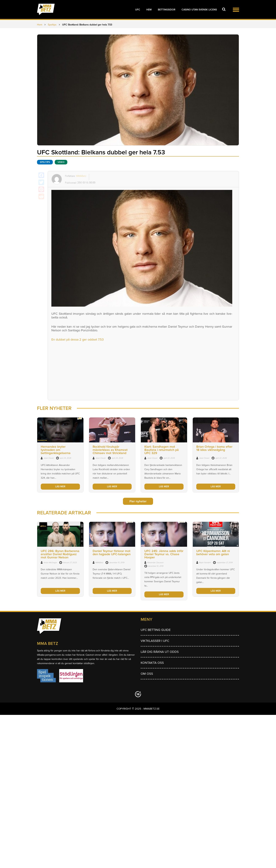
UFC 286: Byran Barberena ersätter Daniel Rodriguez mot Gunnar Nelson (60, 554)
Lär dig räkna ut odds (160, 652)
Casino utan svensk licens (199, 10)
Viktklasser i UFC (155, 641)
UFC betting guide (156, 630)
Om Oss (147, 674)
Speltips (45, 162)
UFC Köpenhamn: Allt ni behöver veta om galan (213, 553)
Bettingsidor (167, 10)
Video (61, 162)
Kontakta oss (152, 663)
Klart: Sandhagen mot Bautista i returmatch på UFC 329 (162, 450)
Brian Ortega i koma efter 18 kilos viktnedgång (214, 448)
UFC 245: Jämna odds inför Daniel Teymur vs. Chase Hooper (164, 554)
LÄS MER (60, 487)
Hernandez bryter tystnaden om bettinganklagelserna (56, 450)
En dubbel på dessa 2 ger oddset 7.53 (78, 339)
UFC (138, 10)
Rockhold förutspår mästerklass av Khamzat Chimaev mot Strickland (110, 450)
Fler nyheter (138, 501)
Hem (149, 10)
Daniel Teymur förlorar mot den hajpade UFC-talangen (112, 553)
